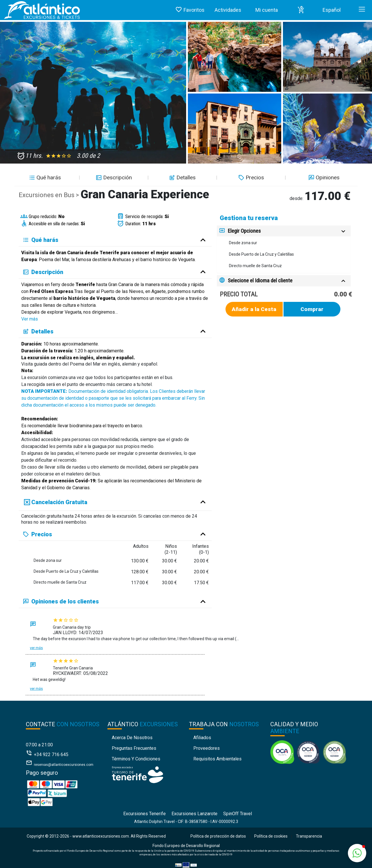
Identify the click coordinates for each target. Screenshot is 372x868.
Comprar (312, 309)
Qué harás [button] (44, 177)
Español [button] (332, 10)
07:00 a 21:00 (39, 745)
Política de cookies (271, 836)
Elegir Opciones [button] (244, 231)
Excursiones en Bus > (50, 195)
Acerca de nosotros (132, 738)
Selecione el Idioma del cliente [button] (260, 280)
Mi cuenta (267, 10)
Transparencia (309, 836)
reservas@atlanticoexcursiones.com (64, 765)
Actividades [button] (228, 10)
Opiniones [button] (323, 177)
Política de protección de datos (218, 836)
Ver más (30, 319)
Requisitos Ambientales (217, 759)
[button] (301, 10)
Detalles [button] (182, 177)
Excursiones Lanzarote (194, 814)
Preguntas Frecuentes (134, 748)
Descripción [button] (113, 177)
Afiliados (202, 738)
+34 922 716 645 (51, 755)
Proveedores (207, 748)
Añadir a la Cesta (254, 309)
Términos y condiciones (136, 759)
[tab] (284, 231)
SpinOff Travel (238, 814)
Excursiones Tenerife (144, 814)
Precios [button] (250, 177)
